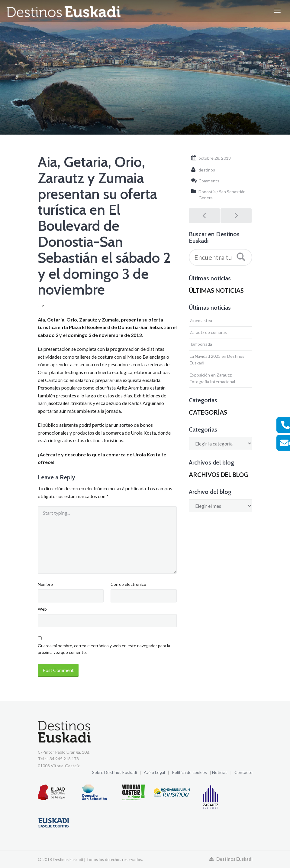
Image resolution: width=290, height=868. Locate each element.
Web (42, 609)
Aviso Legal (154, 772)
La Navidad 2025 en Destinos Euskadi (217, 359)
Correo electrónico (128, 584)
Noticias (220, 772)
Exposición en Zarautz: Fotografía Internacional (212, 378)
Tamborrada (201, 344)
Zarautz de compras (208, 332)
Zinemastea (201, 320)
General (206, 198)
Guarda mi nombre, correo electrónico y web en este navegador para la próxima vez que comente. (104, 649)
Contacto (243, 772)
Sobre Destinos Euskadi (114, 772)
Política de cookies (189, 772)
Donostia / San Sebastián (222, 192)
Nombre (45, 584)
